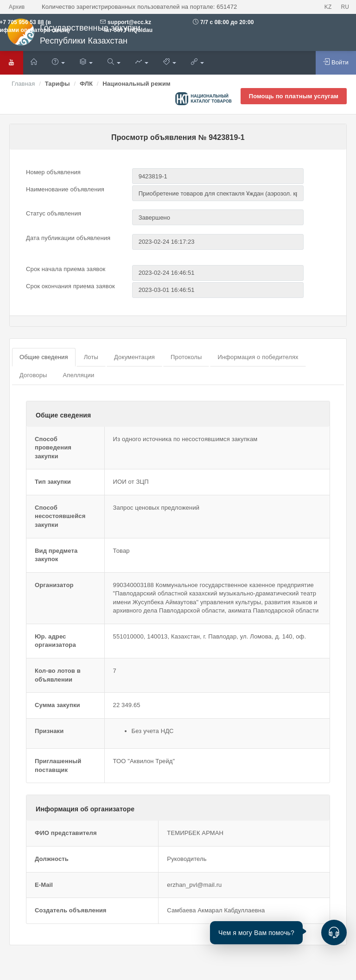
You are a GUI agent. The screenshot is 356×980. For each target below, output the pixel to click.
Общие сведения (44, 357)
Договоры (33, 375)
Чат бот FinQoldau (126, 30)
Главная (23, 84)
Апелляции (78, 375)
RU (345, 7)
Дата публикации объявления (68, 238)
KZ (328, 7)
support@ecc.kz (129, 22)
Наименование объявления (65, 189)
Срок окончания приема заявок (70, 286)
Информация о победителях (258, 357)
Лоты (91, 357)
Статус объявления (54, 213)
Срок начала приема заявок (66, 269)
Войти (336, 62)
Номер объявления (53, 172)
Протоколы (186, 357)
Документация (134, 357)
